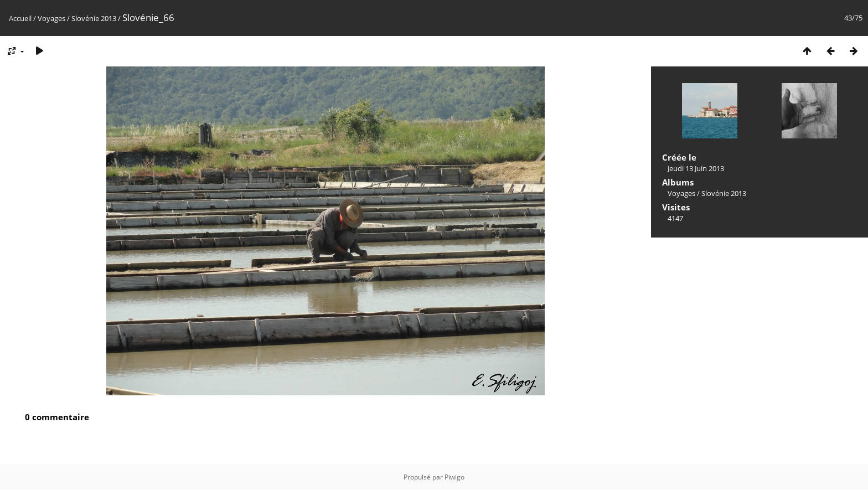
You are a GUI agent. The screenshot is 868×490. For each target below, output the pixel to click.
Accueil (20, 18)
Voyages (51, 18)
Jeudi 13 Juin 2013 (696, 168)
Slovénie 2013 (94, 18)
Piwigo (454, 477)
